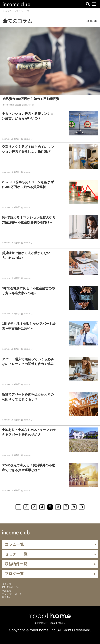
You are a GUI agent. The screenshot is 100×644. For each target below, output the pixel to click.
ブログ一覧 (14, 574)
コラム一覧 (14, 544)
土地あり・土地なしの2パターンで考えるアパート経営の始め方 (29, 432)
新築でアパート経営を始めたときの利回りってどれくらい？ (28, 397)
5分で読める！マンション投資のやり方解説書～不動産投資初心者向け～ (29, 220)
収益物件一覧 (16, 564)
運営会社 (6, 597)
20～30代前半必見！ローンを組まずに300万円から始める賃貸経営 (28, 185)
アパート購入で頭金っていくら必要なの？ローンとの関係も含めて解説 (28, 362)
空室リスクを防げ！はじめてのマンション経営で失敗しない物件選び (28, 149)
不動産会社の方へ (11, 587)
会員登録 (6, 584)
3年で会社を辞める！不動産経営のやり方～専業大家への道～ (29, 291)
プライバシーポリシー (13, 594)
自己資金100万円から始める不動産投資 (31, 99)
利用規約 (6, 591)
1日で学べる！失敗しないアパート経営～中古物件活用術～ (29, 326)
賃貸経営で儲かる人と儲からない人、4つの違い (26, 255)
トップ (6, 11)
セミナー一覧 (16, 554)
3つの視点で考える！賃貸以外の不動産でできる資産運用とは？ (29, 468)
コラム (17, 11)
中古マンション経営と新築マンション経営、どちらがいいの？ (28, 116)
